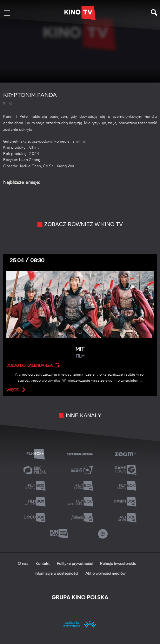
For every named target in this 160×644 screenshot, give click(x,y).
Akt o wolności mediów (105, 574)
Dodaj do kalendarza (30, 366)
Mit (80, 353)
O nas (23, 564)
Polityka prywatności (75, 564)
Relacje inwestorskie (118, 564)
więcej (13, 390)
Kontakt (43, 564)
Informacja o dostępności (56, 574)
